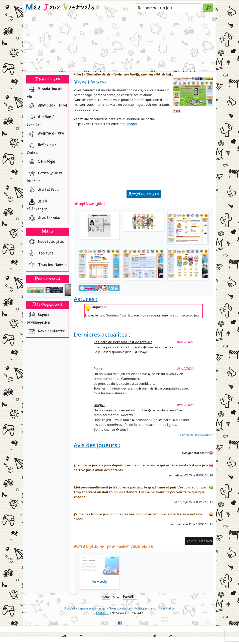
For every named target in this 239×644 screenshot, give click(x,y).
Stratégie (41, 162)
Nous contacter (46, 332)
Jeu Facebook (44, 190)
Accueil (78, 75)
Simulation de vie (45, 92)
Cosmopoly (99, 582)
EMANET (102, 613)
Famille (130, 597)
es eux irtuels (60, 8)
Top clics (40, 254)
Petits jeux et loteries (45, 176)
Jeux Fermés (43, 218)
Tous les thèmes (47, 265)
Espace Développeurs (38, 318)
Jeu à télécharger (37, 204)
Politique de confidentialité (154, 608)
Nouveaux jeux (45, 242)
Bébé (106, 597)
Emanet (131, 124)
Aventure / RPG (46, 134)
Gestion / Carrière (40, 120)
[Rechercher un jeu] (168, 8)
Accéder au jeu (144, 194)
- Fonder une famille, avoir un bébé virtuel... (141, 75)
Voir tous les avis (199, 541)
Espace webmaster (92, 608)
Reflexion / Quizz (42, 148)
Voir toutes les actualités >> (197, 435)
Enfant (117, 598)
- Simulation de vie (97, 75)
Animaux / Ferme (47, 106)
